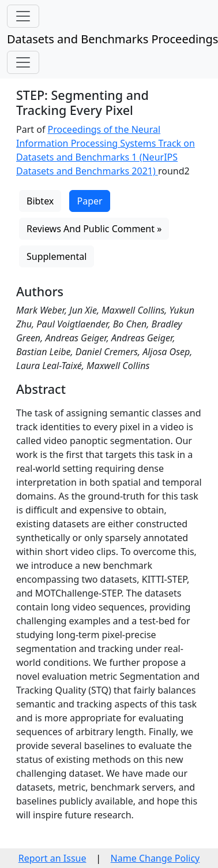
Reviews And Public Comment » (94, 229)
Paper (89, 201)
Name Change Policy (155, 858)
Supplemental (57, 256)
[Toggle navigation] (23, 16)
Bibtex (40, 201)
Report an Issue (52, 858)
